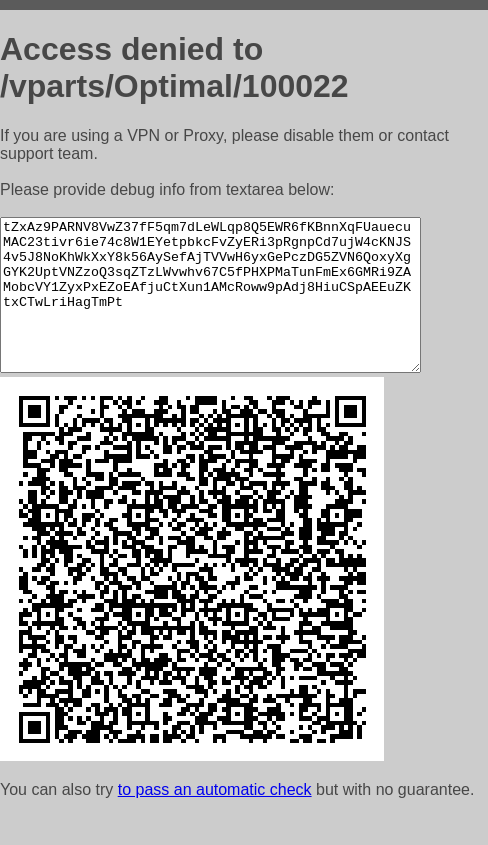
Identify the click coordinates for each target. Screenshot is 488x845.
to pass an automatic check (215, 819)
